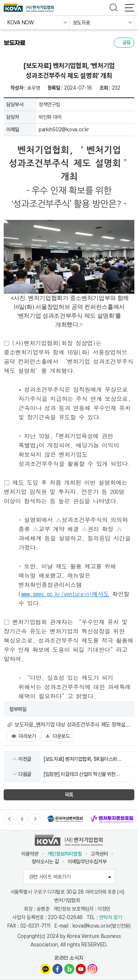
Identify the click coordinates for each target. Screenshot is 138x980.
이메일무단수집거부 (87, 862)
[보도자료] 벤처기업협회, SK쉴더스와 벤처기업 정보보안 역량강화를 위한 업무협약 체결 (86, 759)
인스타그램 (92, 969)
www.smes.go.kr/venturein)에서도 (65, 594)
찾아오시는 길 (45, 862)
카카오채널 (46, 969)
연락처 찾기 (110, 917)
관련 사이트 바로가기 (72, 877)
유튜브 (81, 969)
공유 (126, 42)
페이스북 (57, 969)
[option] (65, 819)
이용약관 (30, 854)
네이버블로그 (69, 969)
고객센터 (99, 854)
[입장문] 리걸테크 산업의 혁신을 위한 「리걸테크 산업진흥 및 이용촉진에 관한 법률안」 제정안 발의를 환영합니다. (81, 774)
